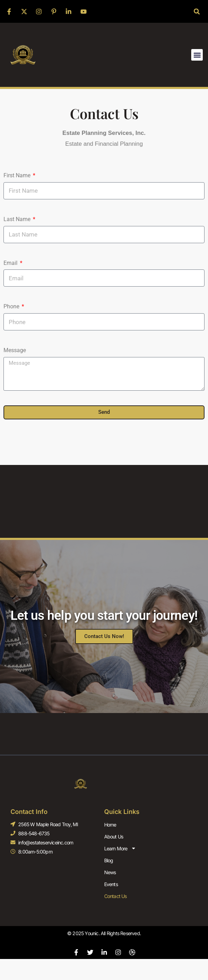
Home (110, 825)
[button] (197, 11)
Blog (109, 860)
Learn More (120, 848)
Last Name (18, 219)
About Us (114, 837)
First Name (18, 175)
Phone (12, 306)
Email (11, 263)
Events (111, 884)
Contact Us (116, 896)
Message (15, 350)
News (110, 872)
